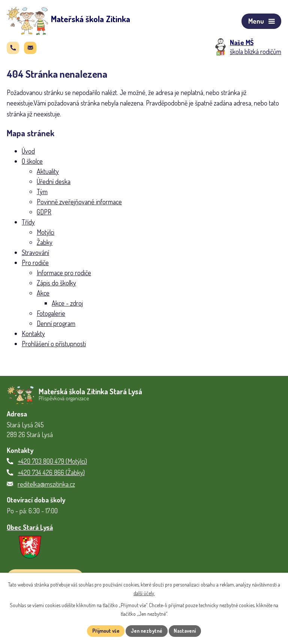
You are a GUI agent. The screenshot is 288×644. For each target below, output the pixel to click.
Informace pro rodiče (64, 275)
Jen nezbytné (147, 631)
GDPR (44, 214)
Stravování (35, 255)
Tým (42, 194)
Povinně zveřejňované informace (79, 204)
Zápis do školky (56, 285)
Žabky (45, 244)
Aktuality (48, 173)
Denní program (56, 326)
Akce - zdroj (67, 305)
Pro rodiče (35, 265)
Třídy (28, 224)
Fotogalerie (51, 315)
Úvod (28, 153)
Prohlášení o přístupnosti (54, 346)
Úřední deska (54, 184)
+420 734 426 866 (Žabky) (51, 474)
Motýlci (46, 234)
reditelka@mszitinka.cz (46, 486)
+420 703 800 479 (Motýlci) (52, 463)
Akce (43, 295)
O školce (32, 163)
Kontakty (33, 336)
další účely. (144, 593)
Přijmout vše (104, 631)
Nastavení (187, 631)
